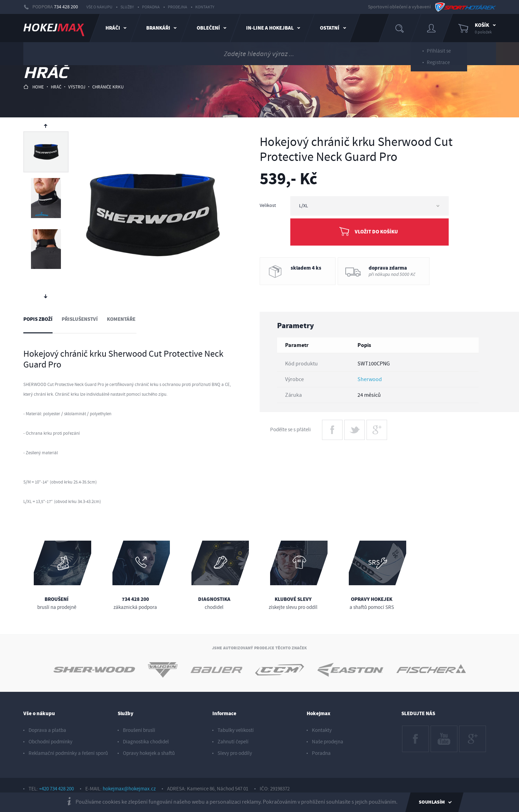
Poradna (151, 7)
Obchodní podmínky (50, 742)
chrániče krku (108, 87)
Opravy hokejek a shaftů (149, 753)
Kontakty (205, 7)
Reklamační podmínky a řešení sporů (68, 753)
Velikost (268, 206)
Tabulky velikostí (236, 730)
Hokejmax (319, 714)
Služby (127, 7)
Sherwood (370, 379)
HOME (34, 87)
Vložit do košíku (376, 232)
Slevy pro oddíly (235, 753)
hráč (56, 87)
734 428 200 (66, 7)
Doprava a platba (47, 730)
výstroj (77, 87)
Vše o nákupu (99, 7)
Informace (224, 714)
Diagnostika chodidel (146, 742)
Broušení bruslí (139, 730)
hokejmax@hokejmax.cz (129, 789)
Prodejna (178, 7)
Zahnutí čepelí (233, 742)
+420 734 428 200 (56, 789)
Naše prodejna (328, 742)
